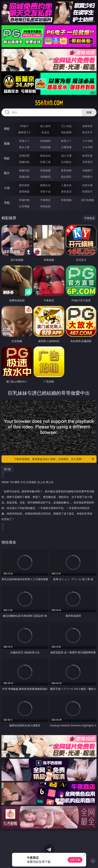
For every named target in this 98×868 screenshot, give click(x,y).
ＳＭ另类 (87, 147)
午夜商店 (45, 200)
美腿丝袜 (24, 177)
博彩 (7, 129)
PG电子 (24, 126)
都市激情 (24, 185)
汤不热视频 (87, 200)
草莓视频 (66, 200)
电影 (7, 158)
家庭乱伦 (45, 185)
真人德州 (45, 126)
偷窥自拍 (24, 170)
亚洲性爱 (24, 156)
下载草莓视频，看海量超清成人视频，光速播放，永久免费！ (54, 459)
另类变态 (87, 162)
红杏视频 (24, 206)
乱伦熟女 (66, 162)
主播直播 (66, 147)
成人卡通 (66, 156)
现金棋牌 (66, 132)
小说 (7, 188)
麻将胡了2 (24, 132)
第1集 (7, 469)
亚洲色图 (45, 170)
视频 (7, 143)
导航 (7, 203)
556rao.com (49, 103)
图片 (7, 173)
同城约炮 (24, 200)
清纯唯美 (45, 177)
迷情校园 (24, 191)
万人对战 (66, 126)
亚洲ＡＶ (24, 141)
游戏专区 (87, 126)
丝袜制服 (45, 147)
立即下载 (75, 860)
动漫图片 (87, 170)
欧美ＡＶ (66, 141)
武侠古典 (87, 185)
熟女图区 (66, 177)
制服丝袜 (24, 162)
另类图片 (87, 177)
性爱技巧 (87, 191)
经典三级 (45, 162)
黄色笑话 (66, 191)
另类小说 (45, 191)
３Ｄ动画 (87, 141)
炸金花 (45, 132)
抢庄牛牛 (87, 132)
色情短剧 (45, 206)
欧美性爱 (87, 156)
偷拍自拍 (45, 156)
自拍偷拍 (45, 141)
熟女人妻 (24, 147)
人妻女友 (66, 185)
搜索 (89, 112)
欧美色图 (66, 170)
